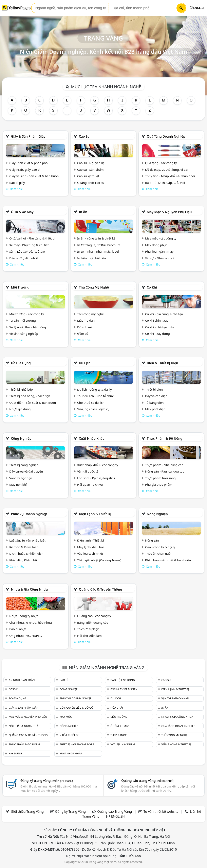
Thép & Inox (118, 735)
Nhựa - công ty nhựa (24, 616)
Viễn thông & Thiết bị (176, 744)
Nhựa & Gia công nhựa (29, 589)
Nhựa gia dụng (20, 409)
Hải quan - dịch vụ (90, 484)
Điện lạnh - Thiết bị (91, 540)
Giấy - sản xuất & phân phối (29, 163)
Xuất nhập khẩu (92, 438)
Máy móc (66, 717)
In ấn (83, 212)
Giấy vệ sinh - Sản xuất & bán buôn (34, 176)
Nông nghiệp (157, 514)
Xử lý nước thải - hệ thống (28, 327)
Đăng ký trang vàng (47, 781)
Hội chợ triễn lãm (89, 636)
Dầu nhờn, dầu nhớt (24, 258)
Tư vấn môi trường (23, 320)
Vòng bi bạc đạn (21, 478)
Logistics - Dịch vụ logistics (96, 478)
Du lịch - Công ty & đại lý (95, 389)
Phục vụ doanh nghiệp (29, 514)
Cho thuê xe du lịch (91, 403)
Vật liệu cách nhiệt (90, 553)
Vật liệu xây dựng (123, 744)
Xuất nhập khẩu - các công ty (98, 465)
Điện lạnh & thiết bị (95, 514)
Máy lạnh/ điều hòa (91, 547)
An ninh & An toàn (22, 680)
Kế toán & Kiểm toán (24, 547)
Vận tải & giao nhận (175, 698)
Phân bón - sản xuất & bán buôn (168, 560)
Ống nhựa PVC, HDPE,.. (26, 636)
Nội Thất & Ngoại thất (24, 726)
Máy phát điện (155, 409)
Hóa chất (117, 708)
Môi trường (20, 287)
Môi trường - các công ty (27, 314)
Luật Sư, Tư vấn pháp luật (27, 540)
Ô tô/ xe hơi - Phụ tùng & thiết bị (32, 238)
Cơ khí (152, 287)
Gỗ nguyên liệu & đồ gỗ (77, 708)
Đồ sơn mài (85, 327)
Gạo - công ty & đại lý (160, 547)
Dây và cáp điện (156, 396)
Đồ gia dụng (21, 363)
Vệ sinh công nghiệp (24, 334)
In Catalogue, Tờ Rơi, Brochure (99, 245)
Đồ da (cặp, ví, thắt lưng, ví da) (167, 169)
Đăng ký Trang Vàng (70, 812)
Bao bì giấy (17, 183)
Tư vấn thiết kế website (161, 812)
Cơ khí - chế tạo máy (159, 327)
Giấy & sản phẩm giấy (28, 136)
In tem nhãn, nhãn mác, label (98, 251)
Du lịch (85, 363)
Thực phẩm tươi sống (160, 478)
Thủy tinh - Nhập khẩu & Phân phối (170, 176)
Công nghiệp (21, 438)
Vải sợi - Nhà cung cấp (161, 258)
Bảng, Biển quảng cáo (93, 622)
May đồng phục (156, 245)
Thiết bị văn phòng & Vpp (77, 744)
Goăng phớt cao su (91, 183)
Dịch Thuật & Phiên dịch (26, 553)
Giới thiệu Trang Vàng (27, 812)
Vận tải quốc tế (88, 471)
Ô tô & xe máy (22, 212)
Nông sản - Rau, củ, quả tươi (165, 471)
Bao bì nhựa (18, 629)
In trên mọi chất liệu (92, 258)
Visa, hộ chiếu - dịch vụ (93, 409)
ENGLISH (197, 8)
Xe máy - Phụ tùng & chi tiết (29, 245)
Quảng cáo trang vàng (148, 781)
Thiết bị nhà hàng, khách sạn (30, 396)
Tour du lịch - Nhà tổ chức (95, 396)
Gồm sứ (83, 334)
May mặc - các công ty (161, 238)
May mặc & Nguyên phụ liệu (169, 212)
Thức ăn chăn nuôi (158, 553)
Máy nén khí (18, 484)
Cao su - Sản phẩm (90, 169)
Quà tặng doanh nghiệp (166, 136)
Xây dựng (15, 753)
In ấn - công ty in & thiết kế (96, 238)
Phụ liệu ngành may (159, 251)
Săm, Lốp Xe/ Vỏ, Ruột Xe (27, 251)
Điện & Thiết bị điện (162, 363)
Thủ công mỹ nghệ (94, 287)
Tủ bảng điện (154, 403)
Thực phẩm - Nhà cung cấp (164, 465)
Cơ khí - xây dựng (157, 334)
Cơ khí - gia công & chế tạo (164, 314)
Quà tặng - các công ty (161, 163)
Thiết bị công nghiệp (24, 465)
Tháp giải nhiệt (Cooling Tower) (99, 560)
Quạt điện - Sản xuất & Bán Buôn (33, 403)
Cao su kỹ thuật (88, 176)
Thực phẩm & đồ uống (165, 438)
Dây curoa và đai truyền (26, 471)
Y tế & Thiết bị (69, 735)
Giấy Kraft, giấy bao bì (25, 169)
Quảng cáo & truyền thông (100, 589)
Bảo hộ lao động (123, 680)
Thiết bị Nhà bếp (21, 389)
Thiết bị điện (154, 389)
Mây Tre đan (86, 320)
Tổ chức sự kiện (88, 629)
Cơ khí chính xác (157, 320)
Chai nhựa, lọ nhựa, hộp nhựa (31, 622)
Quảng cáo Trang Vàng (115, 812)
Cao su (84, 136)
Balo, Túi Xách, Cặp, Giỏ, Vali (165, 183)
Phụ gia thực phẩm (159, 484)
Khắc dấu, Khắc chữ (23, 560)
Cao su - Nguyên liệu (92, 163)
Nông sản (152, 540)
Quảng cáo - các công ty (94, 616)
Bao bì (64, 680)
